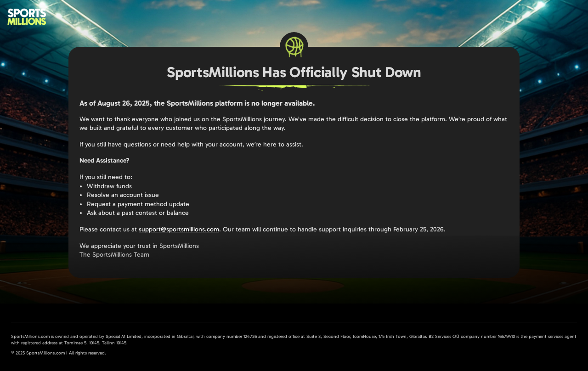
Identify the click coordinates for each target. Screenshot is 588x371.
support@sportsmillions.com (179, 229)
